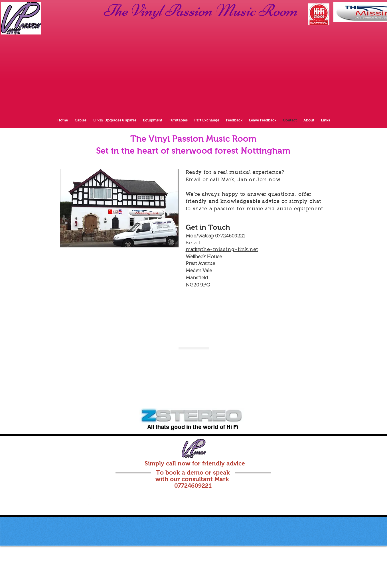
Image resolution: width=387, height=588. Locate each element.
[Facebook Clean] (89, 498)
